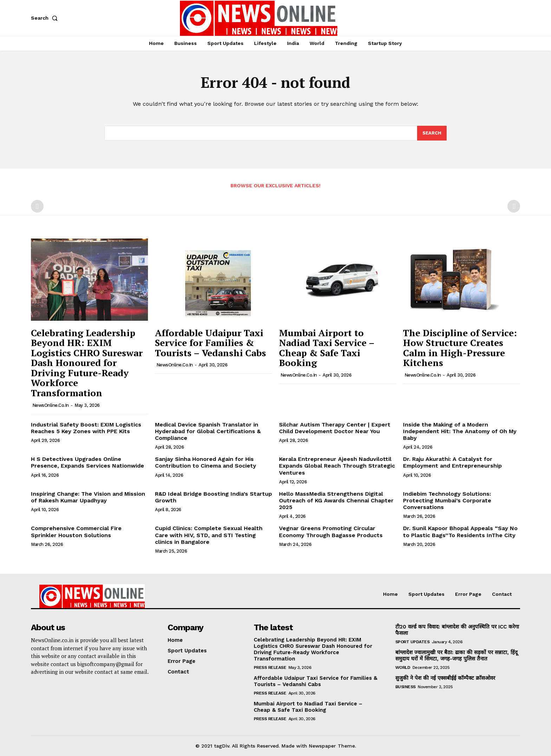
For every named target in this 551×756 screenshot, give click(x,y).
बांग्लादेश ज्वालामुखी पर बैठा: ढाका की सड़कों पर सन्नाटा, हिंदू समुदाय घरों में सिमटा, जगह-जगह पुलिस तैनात (456, 656)
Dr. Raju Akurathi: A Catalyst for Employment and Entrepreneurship (452, 462)
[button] (46, 18)
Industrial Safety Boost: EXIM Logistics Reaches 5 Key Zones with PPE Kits (86, 428)
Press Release (270, 667)
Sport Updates (413, 642)
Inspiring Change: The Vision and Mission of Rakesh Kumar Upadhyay (88, 497)
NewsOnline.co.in (51, 405)
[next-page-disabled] (514, 207)
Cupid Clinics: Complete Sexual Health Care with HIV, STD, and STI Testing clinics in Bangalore (209, 535)
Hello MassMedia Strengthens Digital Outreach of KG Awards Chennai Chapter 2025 (336, 500)
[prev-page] (37, 207)
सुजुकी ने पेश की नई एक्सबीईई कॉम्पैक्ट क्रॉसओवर (445, 678)
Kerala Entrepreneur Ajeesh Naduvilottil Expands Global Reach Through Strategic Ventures (337, 466)
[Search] (432, 133)
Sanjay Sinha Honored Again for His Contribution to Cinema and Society (206, 462)
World (403, 667)
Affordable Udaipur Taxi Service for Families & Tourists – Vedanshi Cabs (210, 343)
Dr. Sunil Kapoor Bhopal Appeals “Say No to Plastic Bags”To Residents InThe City (460, 532)
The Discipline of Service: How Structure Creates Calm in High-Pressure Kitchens (460, 348)
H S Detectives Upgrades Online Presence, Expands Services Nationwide (87, 462)
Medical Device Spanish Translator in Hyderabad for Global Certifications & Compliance (208, 431)
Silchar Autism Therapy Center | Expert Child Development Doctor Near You (335, 428)
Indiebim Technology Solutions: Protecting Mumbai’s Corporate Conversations (447, 500)
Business (406, 687)
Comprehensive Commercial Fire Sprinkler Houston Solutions (76, 532)
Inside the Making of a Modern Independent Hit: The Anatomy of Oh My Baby (460, 431)
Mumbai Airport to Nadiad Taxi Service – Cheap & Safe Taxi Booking (327, 348)
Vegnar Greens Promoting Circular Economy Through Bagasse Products (331, 532)
